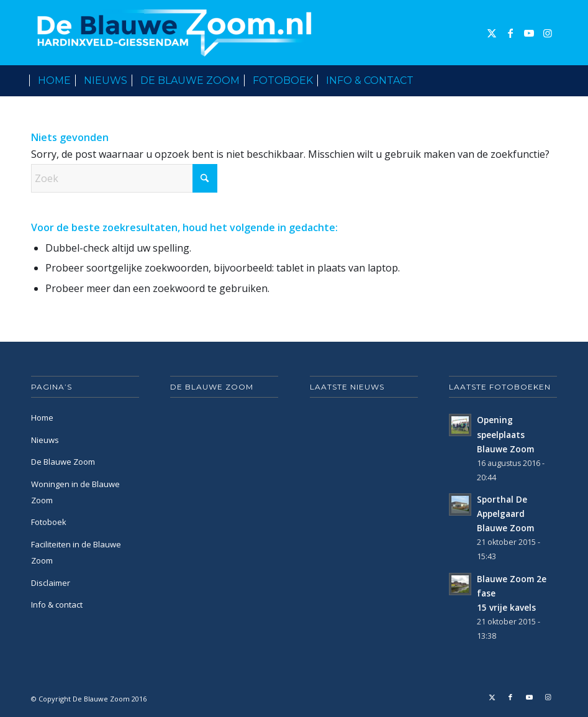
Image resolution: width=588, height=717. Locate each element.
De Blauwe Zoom (63, 462)
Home (42, 418)
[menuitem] (54, 81)
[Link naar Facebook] (510, 33)
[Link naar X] (492, 33)
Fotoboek (49, 522)
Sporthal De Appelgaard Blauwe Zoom (505, 514)
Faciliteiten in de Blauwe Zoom (76, 552)
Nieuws (45, 440)
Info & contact (57, 605)
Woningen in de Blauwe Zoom (75, 492)
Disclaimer (51, 583)
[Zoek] (550, 81)
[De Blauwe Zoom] (177, 33)
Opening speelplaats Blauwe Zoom (505, 434)
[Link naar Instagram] (548, 33)
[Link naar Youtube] (529, 33)
